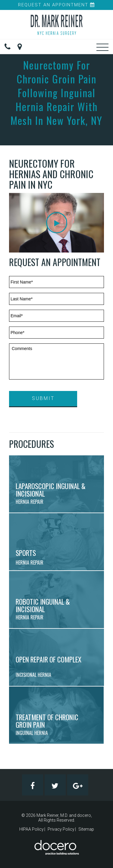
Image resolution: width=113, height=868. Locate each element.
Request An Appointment (56, 5)
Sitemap (86, 829)
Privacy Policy (61, 829)
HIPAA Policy (31, 829)
